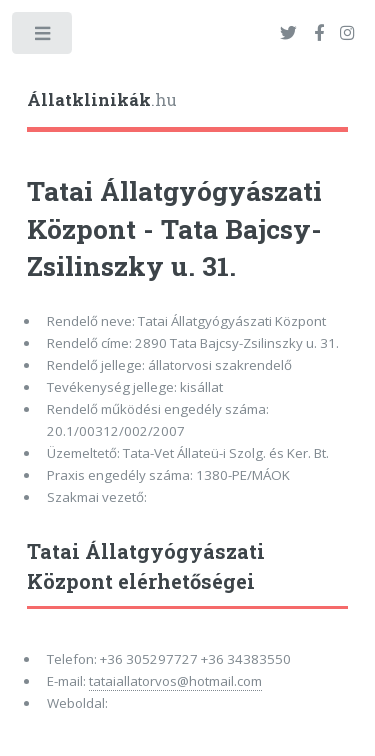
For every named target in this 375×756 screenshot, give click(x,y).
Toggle (43, 37)
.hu (102, 100)
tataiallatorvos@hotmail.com (175, 681)
